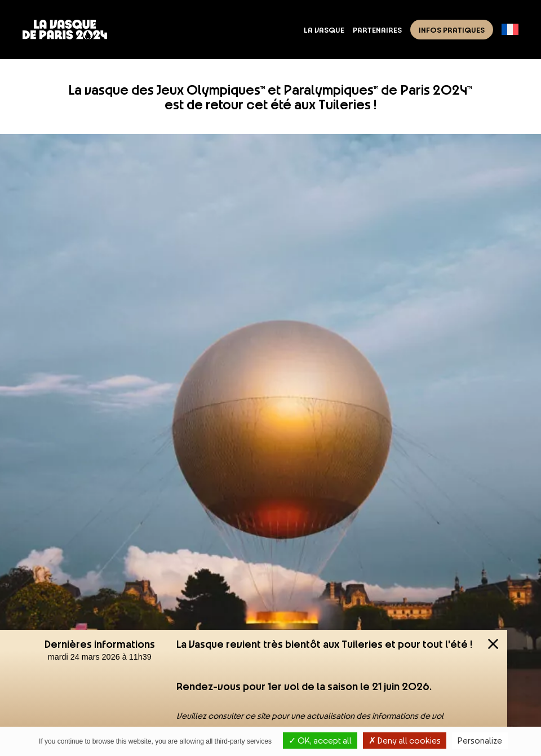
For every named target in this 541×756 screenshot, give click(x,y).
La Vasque (324, 29)
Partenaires (377, 29)
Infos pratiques (452, 29)
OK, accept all (320, 740)
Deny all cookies (405, 740)
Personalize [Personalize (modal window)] (480, 740)
